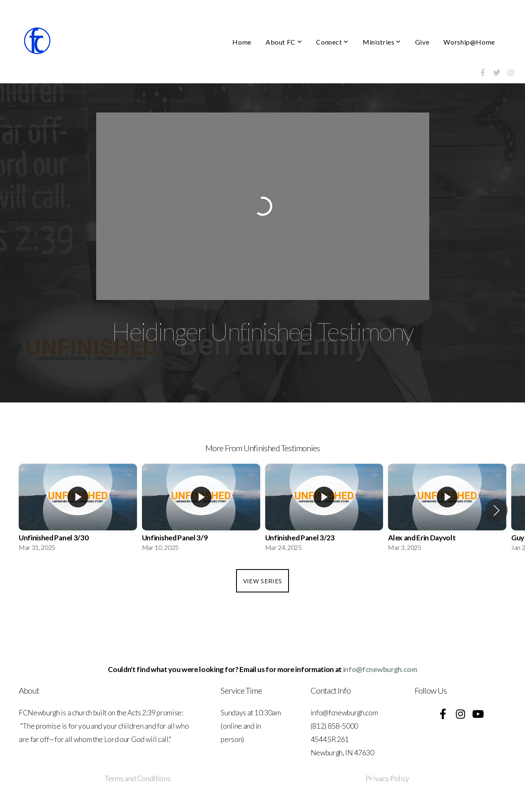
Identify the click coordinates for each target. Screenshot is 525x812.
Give (422, 42)
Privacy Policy (387, 778)
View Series (262, 581)
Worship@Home (469, 42)
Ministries (382, 42)
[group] (78, 510)
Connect (332, 42)
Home (242, 42)
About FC (284, 42)
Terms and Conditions (138, 778)
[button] (496, 510)
